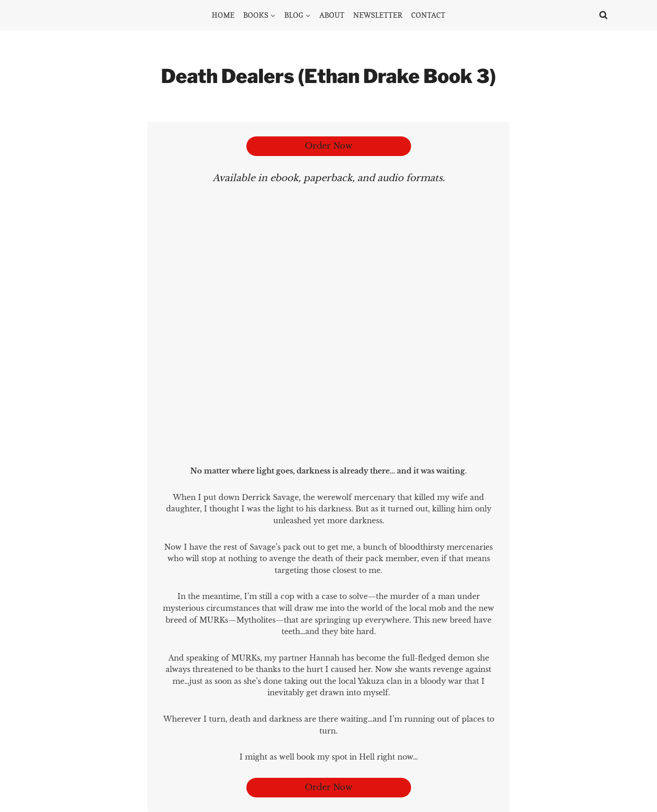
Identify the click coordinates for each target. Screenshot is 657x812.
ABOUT (332, 15)
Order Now (328, 146)
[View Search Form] (603, 15)
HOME (223, 15)
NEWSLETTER (378, 15)
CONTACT (428, 15)
